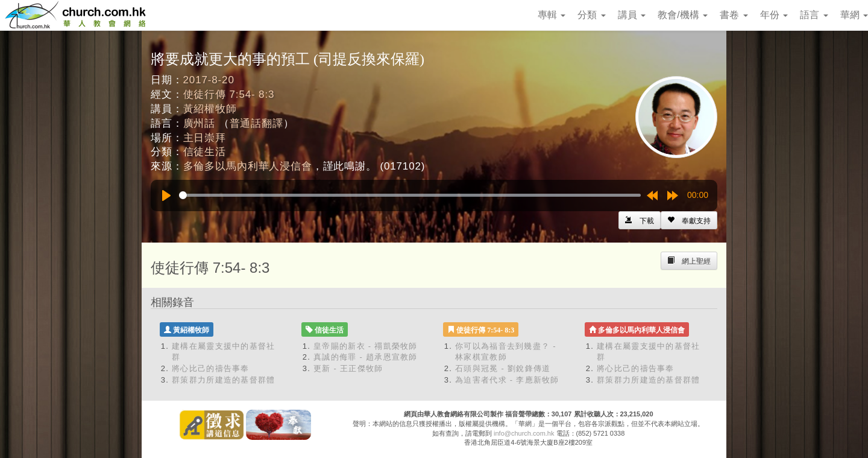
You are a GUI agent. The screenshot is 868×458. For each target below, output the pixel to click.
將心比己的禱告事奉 (211, 368)
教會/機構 (683, 15)
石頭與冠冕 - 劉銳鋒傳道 (503, 368)
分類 (591, 15)
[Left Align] (689, 220)
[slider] (410, 195)
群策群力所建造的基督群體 (224, 380)
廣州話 (200, 123)
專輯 (552, 15)
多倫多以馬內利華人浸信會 (248, 166)
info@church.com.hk (524, 433)
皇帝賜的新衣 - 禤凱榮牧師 (366, 346)
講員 (632, 15)
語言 (814, 15)
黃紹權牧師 (210, 109)
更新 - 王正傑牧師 (348, 368)
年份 (774, 15)
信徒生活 (205, 152)
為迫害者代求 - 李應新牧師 (507, 380)
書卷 (734, 15)
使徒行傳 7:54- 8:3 (229, 94)
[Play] (166, 196)
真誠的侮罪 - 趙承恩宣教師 (366, 357)
